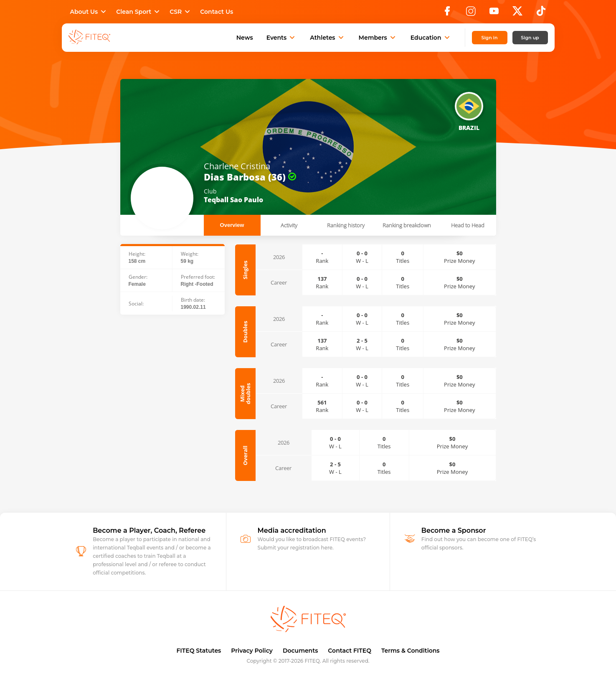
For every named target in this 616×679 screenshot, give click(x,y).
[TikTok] (541, 13)
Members (378, 38)
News (245, 38)
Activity (289, 225)
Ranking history (346, 225)
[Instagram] (471, 13)
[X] (517, 13)
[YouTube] (494, 13)
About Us (89, 12)
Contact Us (217, 12)
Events (282, 38)
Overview (232, 225)
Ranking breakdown (407, 225)
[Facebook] (447, 13)
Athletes (327, 38)
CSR (181, 12)
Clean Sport (139, 12)
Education (431, 38)
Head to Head (468, 225)
